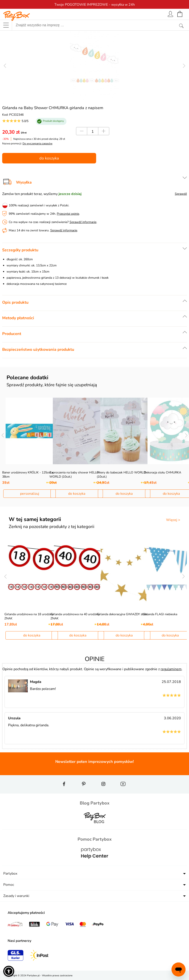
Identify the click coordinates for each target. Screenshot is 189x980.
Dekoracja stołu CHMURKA (163, 472)
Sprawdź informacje (83, 222)
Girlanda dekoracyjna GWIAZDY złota (122, 614)
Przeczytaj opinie (68, 214)
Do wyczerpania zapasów (37, 144)
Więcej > (173, 520)
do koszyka (49, 158)
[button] (9, 971)
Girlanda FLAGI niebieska (160, 614)
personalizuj (30, 494)
